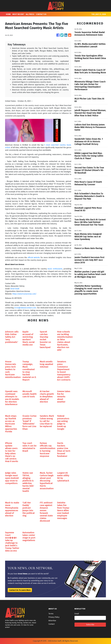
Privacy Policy (54, 617)
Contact (52, 624)
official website (34, 257)
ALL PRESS (30, 14)
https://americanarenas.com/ (24, 294)
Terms (51, 614)
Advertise (52, 621)
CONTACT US (41, 14)
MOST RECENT (18, 14)
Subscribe (90, 625)
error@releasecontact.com (25, 308)
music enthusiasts (55, 269)
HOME (8, 14)
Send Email (15, 289)
